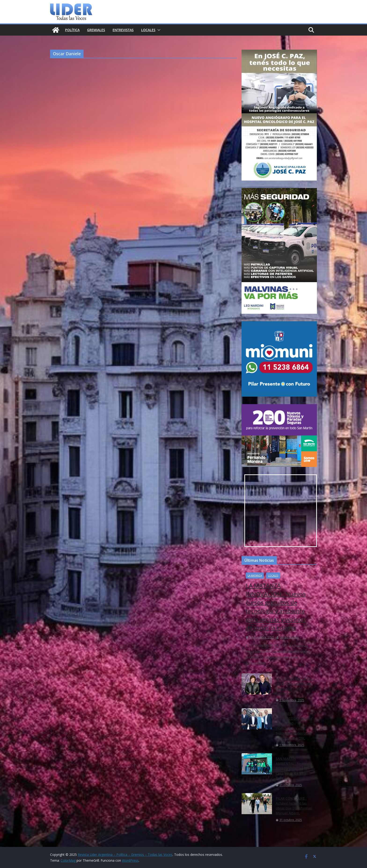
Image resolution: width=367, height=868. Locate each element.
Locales (148, 30)
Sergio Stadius (289, 637)
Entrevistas (123, 30)
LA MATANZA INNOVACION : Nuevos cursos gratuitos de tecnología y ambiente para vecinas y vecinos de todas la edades (276, 607)
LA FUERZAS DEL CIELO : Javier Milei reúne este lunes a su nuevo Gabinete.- (294, 686)
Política (72, 30)
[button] (158, 30)
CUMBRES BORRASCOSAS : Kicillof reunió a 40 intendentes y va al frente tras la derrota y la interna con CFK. (294, 726)
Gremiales (96, 30)
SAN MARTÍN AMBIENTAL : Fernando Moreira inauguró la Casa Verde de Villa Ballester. (294, 768)
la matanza (255, 576)
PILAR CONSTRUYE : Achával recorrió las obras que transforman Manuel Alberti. (294, 806)
